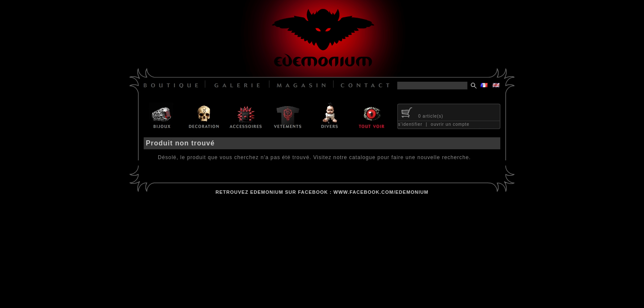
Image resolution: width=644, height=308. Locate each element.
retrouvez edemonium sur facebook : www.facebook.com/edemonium (322, 192)
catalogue (362, 157)
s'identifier (410, 124)
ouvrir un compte (450, 124)
